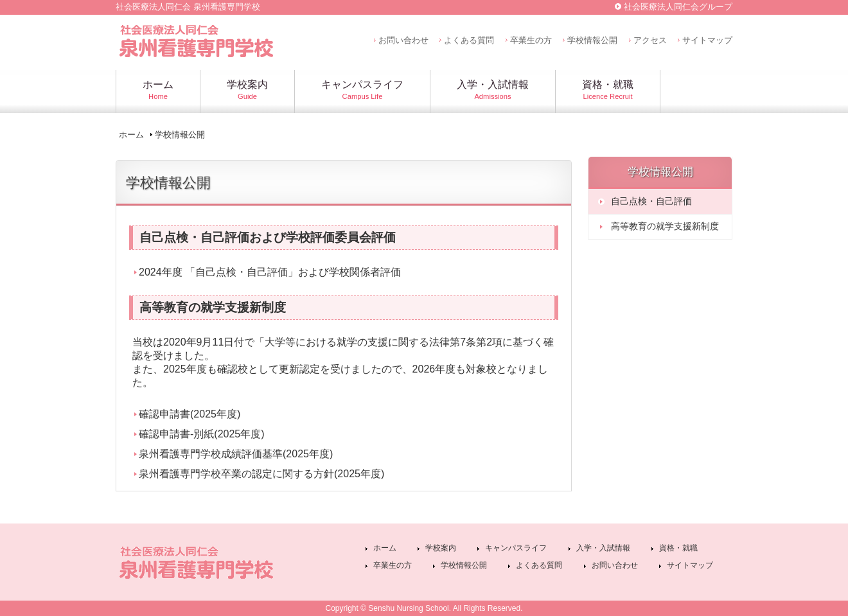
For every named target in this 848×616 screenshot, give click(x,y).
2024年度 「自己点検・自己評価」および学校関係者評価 (270, 272)
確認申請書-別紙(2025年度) (202, 434)
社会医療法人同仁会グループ (678, 7)
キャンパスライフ (516, 548)
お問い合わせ (403, 40)
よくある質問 (469, 40)
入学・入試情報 (603, 548)
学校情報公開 (592, 40)
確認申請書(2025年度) (190, 414)
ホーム (131, 135)
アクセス (650, 40)
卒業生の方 (531, 40)
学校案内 (441, 548)
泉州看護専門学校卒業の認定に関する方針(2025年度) (261, 474)
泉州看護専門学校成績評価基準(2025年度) (236, 454)
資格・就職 (678, 548)
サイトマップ (707, 40)
